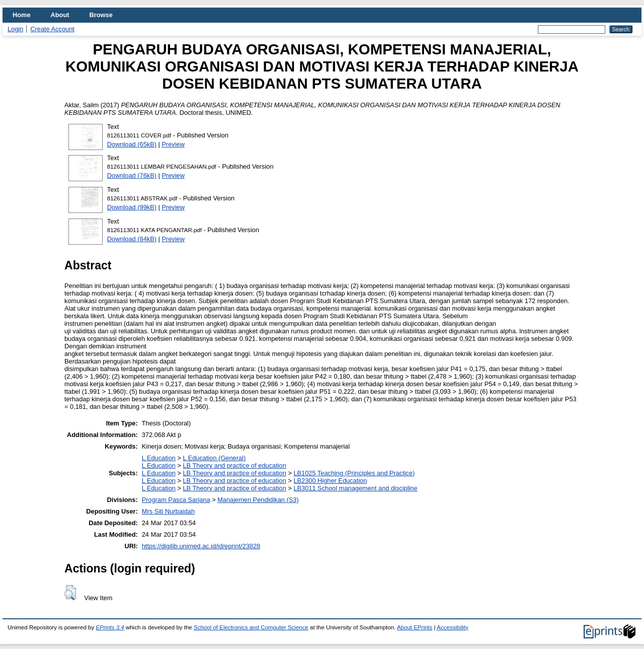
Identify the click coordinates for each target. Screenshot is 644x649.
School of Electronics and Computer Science (251, 627)
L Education (159, 458)
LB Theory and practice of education (234, 465)
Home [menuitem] (22, 15)
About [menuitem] (60, 15)
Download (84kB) (132, 239)
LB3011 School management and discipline (355, 488)
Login (15, 29)
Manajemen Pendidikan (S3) (258, 500)
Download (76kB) (132, 175)
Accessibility (453, 627)
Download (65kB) (132, 144)
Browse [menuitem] (101, 15)
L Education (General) (214, 458)
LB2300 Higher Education (330, 481)
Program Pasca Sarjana (176, 500)
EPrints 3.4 (110, 627)
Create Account (52, 29)
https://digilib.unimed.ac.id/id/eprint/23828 (201, 546)
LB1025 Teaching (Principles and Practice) (354, 473)
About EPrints (415, 627)
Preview (173, 144)
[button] (70, 593)
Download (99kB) (132, 207)
